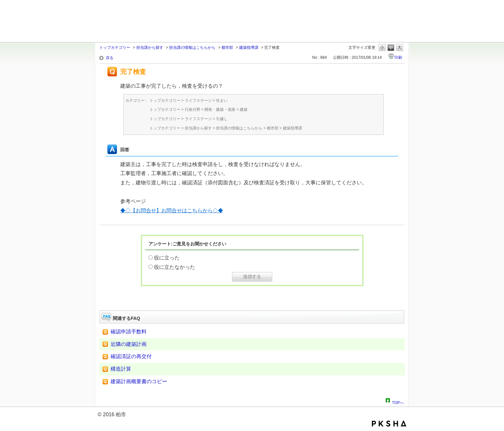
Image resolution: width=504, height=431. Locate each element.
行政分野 (193, 110)
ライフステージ (198, 101)
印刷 (398, 57)
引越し (222, 119)
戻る (110, 58)
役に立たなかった (175, 267)
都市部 (227, 48)
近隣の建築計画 (129, 344)
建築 (244, 110)
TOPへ (398, 402)
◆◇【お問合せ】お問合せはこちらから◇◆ (172, 211)
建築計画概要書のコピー (139, 381)
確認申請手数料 (129, 332)
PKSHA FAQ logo (389, 424)
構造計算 (121, 369)
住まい (222, 101)
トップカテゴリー (115, 48)
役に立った (167, 258)
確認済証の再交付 (131, 356)
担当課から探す (150, 48)
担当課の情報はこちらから (192, 48)
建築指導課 (249, 48)
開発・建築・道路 (220, 110)
